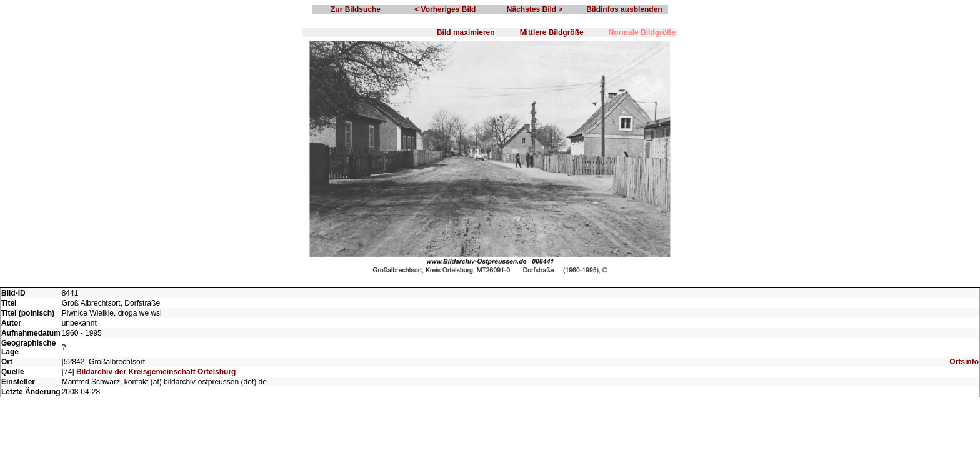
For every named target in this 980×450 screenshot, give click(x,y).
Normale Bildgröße (642, 32)
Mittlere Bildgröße (552, 32)
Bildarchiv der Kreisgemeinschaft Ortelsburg (156, 372)
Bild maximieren (466, 32)
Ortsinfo (964, 362)
